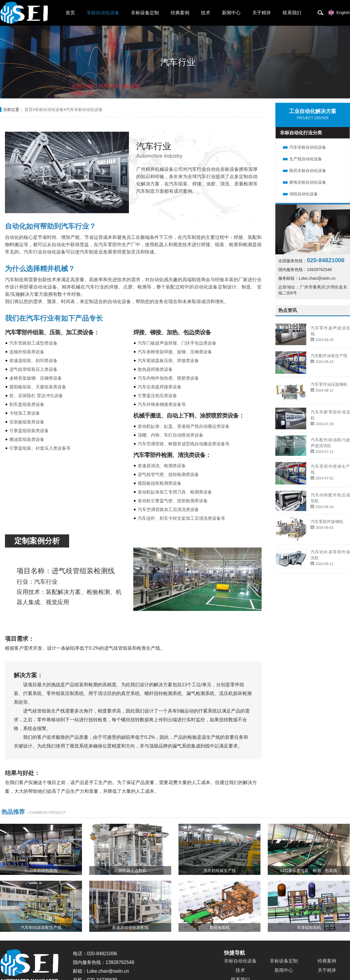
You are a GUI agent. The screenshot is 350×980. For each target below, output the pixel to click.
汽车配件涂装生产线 (329, 356)
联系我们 (292, 13)
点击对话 (129, 117)
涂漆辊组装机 (309, 927)
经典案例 (180, 13)
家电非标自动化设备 (308, 182)
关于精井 (262, 13)
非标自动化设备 (103, 13)
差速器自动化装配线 (130, 927)
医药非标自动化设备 (308, 171)
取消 (93, 117)
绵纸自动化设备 (304, 194)
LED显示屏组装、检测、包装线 (309, 870)
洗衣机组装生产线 (220, 870)
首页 (70, 13)
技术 (206, 13)
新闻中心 (231, 13)
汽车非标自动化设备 (308, 147)
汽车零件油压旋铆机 (329, 384)
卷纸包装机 (220, 927)
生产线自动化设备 (306, 159)
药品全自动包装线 (41, 870)
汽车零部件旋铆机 (327, 522)
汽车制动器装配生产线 (41, 927)
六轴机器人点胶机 (130, 870)
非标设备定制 (145, 13)
